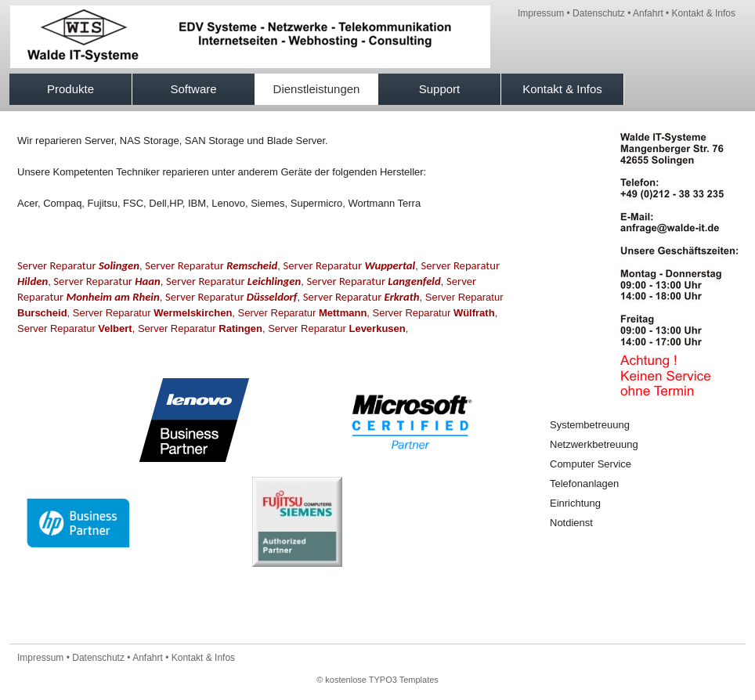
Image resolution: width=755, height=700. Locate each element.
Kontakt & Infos (704, 13)
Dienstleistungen (317, 89)
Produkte (70, 89)
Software (193, 89)
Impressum (541, 13)
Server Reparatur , (154, 313)
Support (440, 89)
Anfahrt (648, 13)
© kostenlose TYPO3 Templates (377, 680)
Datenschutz (599, 13)
